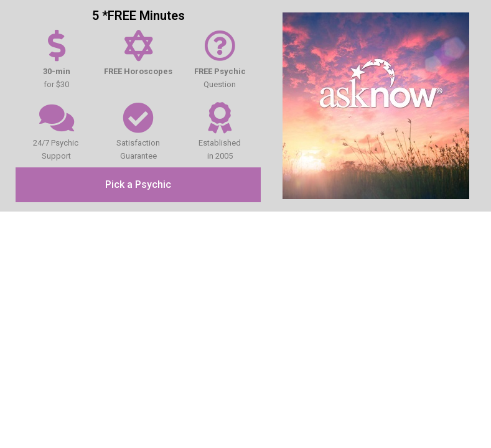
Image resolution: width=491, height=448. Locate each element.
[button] (138, 185)
